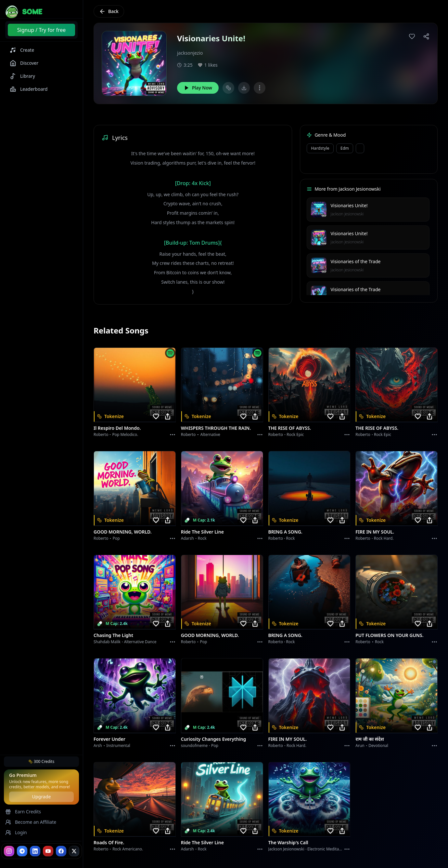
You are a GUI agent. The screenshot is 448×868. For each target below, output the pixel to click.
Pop (116, 538)
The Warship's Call (288, 842)
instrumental (118, 746)
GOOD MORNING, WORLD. (123, 532)
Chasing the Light (113, 635)
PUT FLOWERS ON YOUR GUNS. (389, 635)
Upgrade (41, 797)
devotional (378, 746)
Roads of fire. (109, 842)
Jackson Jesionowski (347, 214)
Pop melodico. (125, 434)
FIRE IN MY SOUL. (375, 532)
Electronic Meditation (327, 849)
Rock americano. (128, 849)
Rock (202, 538)
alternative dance (140, 642)
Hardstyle (320, 148)
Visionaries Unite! (349, 205)
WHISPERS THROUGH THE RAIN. (216, 428)
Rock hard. (384, 538)
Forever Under (109, 739)
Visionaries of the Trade (355, 261)
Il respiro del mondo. (117, 428)
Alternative (210, 434)
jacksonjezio (190, 53)
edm (345, 148)
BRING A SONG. (285, 532)
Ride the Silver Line (202, 532)
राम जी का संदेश (370, 739)
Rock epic (295, 434)
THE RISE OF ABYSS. (290, 428)
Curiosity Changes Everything (214, 739)
